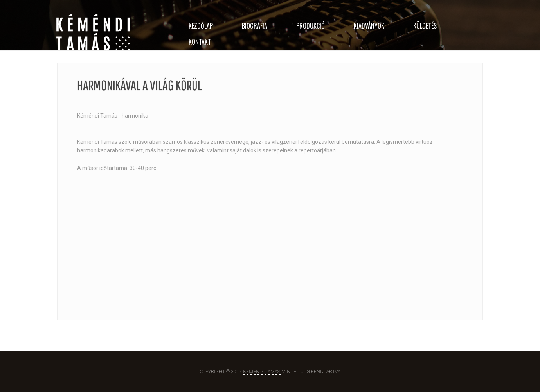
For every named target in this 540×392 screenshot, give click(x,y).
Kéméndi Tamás (262, 372)
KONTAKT (200, 42)
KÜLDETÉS (425, 26)
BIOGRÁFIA (255, 26)
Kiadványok (369, 26)
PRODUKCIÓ (310, 26)
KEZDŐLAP (201, 26)
